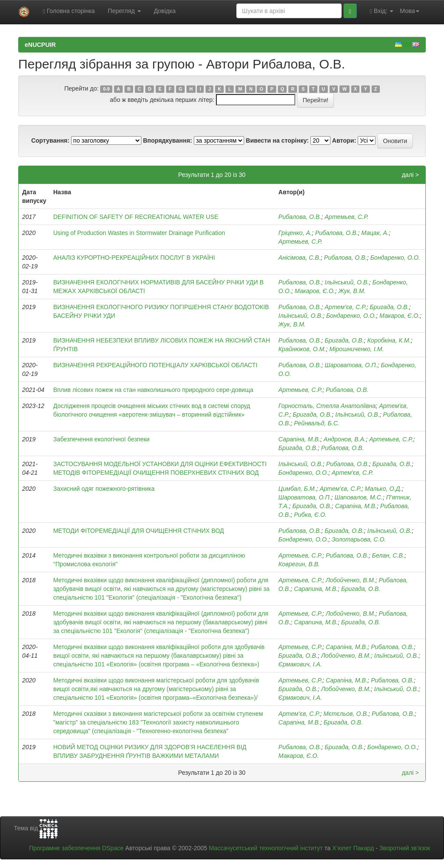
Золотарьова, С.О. (359, 539)
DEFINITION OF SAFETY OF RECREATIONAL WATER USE (136, 217)
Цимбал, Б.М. (297, 489)
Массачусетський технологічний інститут (266, 848)
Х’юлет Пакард (353, 848)
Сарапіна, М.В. (299, 439)
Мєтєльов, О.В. (346, 714)
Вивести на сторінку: (277, 140)
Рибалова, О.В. (300, 217)
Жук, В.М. (352, 291)
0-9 (106, 89)
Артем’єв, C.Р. (346, 307)
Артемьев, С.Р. (347, 217)
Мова (410, 11)
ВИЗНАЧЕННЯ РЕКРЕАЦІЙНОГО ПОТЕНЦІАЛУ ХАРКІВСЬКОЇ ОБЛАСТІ (155, 365)
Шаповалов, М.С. (359, 497)
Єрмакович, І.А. (300, 664)
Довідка (165, 11)
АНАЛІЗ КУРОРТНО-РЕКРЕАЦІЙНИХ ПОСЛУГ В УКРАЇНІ (134, 258)
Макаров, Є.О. (315, 291)
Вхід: (382, 11)
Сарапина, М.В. (316, 589)
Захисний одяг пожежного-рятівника (104, 489)
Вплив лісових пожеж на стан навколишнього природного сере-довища (153, 390)
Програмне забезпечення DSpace (76, 848)
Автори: (344, 140)
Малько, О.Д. (383, 489)
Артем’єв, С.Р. (340, 489)
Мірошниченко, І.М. (357, 349)
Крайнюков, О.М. (302, 349)
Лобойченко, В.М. (351, 580)
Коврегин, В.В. (299, 564)
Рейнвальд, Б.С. (317, 423)
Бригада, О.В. (390, 307)
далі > (410, 175)
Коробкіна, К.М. (389, 340)
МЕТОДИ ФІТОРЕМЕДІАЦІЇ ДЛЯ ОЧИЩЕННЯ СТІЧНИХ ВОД (139, 531)
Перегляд (124, 11)
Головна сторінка (69, 11)
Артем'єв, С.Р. (353, 473)
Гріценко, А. (295, 233)
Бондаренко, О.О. (395, 258)
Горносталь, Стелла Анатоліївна (327, 406)
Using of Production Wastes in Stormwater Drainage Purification (139, 233)
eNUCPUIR (40, 45)
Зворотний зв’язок (405, 848)
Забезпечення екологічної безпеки (101, 439)
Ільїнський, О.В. (347, 282)
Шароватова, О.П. (351, 365)
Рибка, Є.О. (310, 515)
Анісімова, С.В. (299, 258)
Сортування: (50, 140)
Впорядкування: (168, 140)
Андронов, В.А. (344, 439)
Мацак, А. (375, 233)
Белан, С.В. (388, 555)
